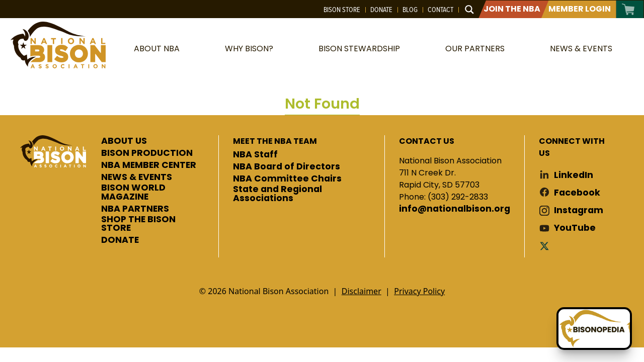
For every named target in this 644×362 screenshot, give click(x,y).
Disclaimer (361, 291)
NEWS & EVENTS (137, 177)
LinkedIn (574, 175)
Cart (629, 9)
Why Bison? (249, 49)
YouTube (575, 228)
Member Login (580, 9)
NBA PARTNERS (135, 209)
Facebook (577, 193)
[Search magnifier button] (469, 10)
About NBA (157, 49)
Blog (410, 10)
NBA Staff (255, 155)
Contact (440, 10)
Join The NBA (512, 9)
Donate (381, 10)
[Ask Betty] (594, 329)
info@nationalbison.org (455, 209)
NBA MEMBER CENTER (149, 165)
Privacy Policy (419, 291)
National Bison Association (58, 45)
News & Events (581, 49)
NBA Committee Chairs (287, 179)
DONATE (120, 240)
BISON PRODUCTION (147, 153)
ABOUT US (124, 141)
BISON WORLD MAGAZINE (133, 192)
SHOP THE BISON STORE (138, 224)
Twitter (546, 246)
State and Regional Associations (277, 194)
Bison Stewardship (359, 49)
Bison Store (342, 10)
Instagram (579, 210)
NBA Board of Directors (287, 167)
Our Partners (475, 49)
